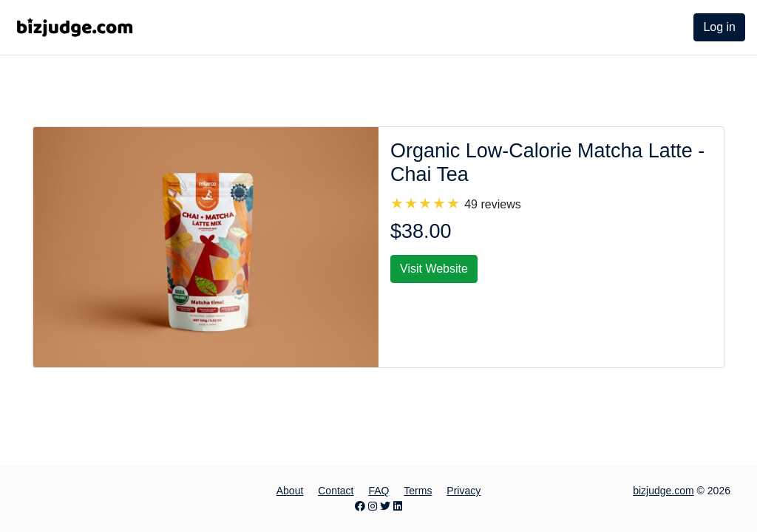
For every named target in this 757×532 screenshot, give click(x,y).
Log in (719, 27)
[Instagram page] (373, 506)
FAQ (378, 491)
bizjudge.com (663, 491)
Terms (418, 491)
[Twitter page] (385, 506)
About (290, 491)
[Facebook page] (360, 506)
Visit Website (434, 269)
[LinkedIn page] (398, 506)
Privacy (464, 491)
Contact (336, 491)
